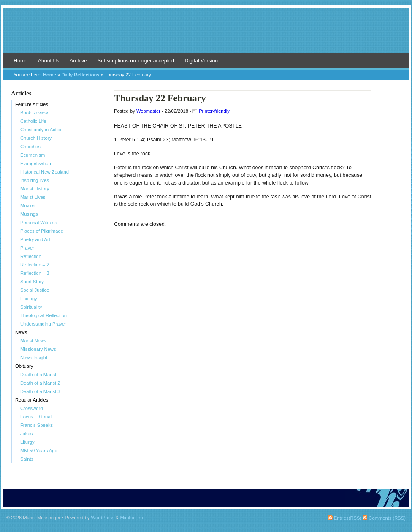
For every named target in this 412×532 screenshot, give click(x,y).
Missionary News (38, 349)
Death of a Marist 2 (40, 383)
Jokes (26, 434)
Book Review (34, 113)
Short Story (32, 282)
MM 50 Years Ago (39, 451)
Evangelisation (36, 163)
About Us (49, 61)
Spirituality (31, 307)
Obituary (24, 366)
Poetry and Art (35, 239)
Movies (28, 206)
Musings (29, 214)
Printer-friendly (214, 111)
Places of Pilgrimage (42, 231)
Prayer (27, 248)
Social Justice (35, 290)
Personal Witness (39, 223)
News (21, 332)
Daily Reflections (80, 75)
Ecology (29, 299)
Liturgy (27, 442)
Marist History (35, 189)
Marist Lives (33, 197)
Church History (36, 138)
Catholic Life (33, 121)
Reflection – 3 (35, 273)
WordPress (103, 518)
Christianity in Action (42, 130)
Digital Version (201, 61)
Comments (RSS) (384, 518)
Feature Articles (32, 104)
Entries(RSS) (345, 518)
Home (20, 61)
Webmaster (148, 111)
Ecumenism (33, 155)
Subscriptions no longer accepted (136, 61)
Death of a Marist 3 (40, 391)
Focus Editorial (36, 417)
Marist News (33, 341)
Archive (78, 61)
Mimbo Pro (131, 518)
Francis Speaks (37, 425)
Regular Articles (32, 400)
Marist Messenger (206, 35)
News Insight (34, 358)
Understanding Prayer (43, 324)
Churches (30, 147)
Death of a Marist (38, 375)
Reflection (31, 256)
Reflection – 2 (35, 265)
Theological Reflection (43, 315)
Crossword (31, 408)
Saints (27, 459)
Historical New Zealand (45, 172)
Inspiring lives (35, 180)
